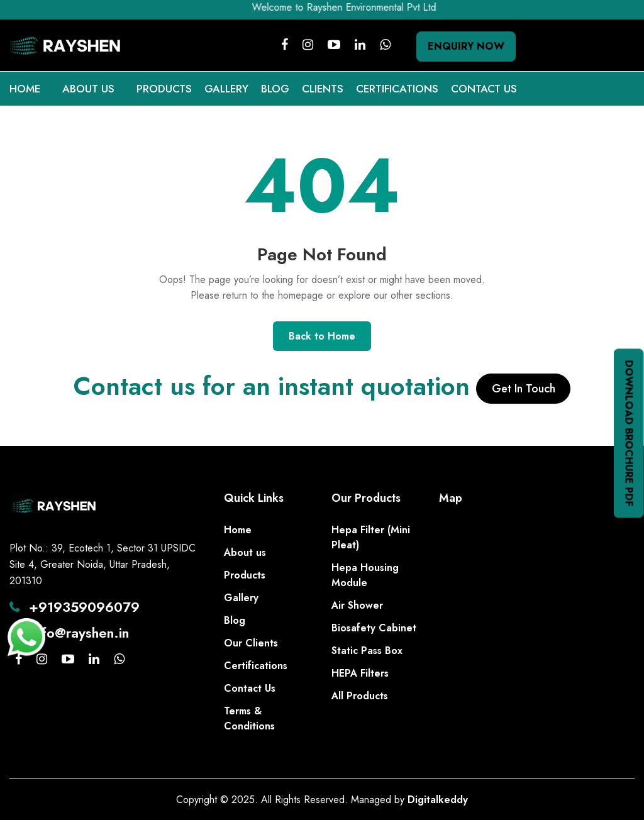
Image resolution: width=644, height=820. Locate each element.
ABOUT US (88, 89)
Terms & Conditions (249, 718)
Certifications (256, 666)
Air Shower (357, 605)
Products (245, 575)
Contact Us (250, 688)
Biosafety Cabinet (374, 628)
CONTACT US (484, 89)
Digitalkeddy (438, 800)
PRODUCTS (164, 89)
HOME (25, 89)
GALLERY (226, 89)
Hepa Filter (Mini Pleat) (371, 537)
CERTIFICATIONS (397, 89)
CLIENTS (323, 89)
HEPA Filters (360, 673)
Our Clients (251, 643)
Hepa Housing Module (365, 575)
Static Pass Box (367, 651)
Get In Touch (524, 389)
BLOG (275, 89)
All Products (360, 696)
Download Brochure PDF (629, 434)
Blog (235, 620)
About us (245, 552)
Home (238, 530)
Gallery (241, 598)
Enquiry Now (466, 46)
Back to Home (322, 336)
